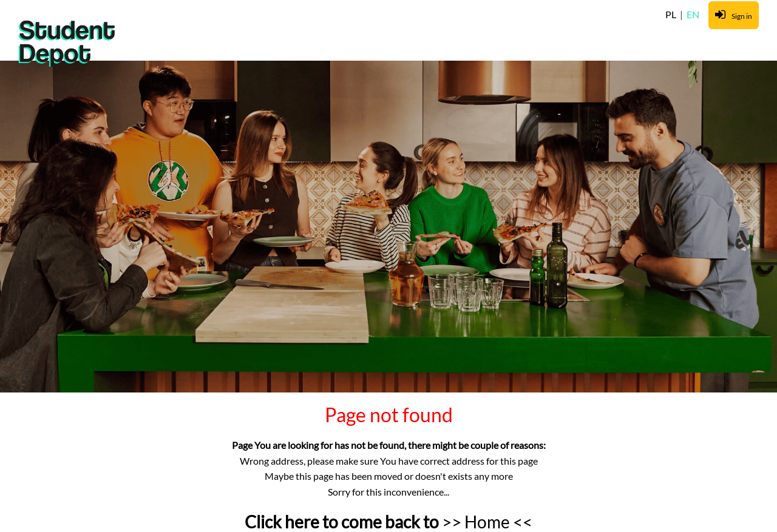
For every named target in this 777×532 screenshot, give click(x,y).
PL (672, 14)
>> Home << (487, 522)
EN (693, 14)
